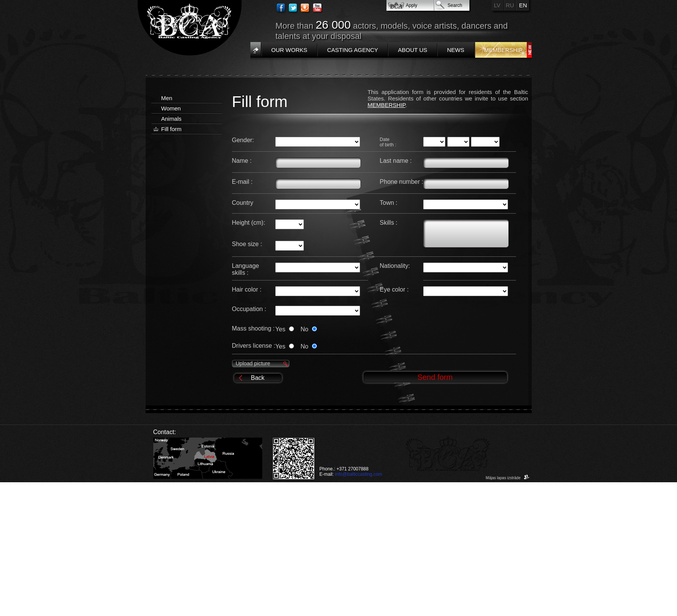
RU (510, 5)
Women (171, 108)
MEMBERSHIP (387, 105)
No (309, 329)
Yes (286, 329)
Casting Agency (353, 50)
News (456, 50)
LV (497, 5)
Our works (289, 50)
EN (523, 5)
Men (167, 98)
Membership (504, 50)
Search (455, 5)
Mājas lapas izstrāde (508, 478)
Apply (412, 5)
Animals (171, 119)
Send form (435, 377)
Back (258, 378)
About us (412, 50)
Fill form (171, 129)
